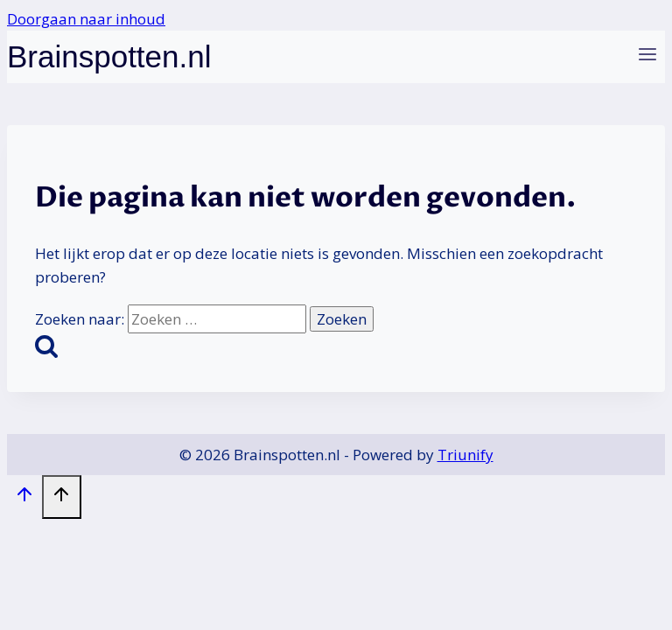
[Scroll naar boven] (24, 498)
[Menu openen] (647, 57)
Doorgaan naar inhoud (86, 19)
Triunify (465, 455)
